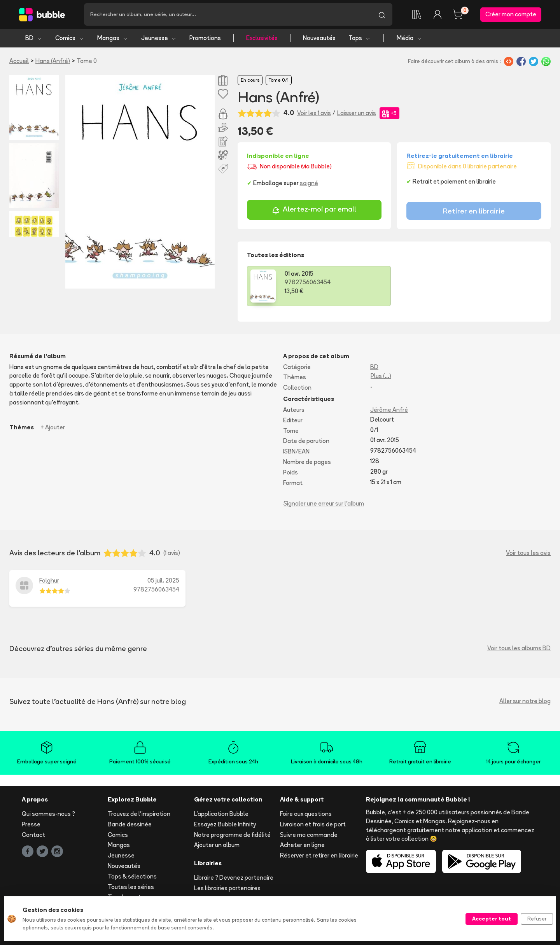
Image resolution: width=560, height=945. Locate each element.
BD (34, 38)
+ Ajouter (53, 427)
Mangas (113, 38)
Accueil (19, 61)
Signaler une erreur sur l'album (324, 503)
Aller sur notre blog (525, 701)
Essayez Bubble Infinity (225, 824)
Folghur (49, 580)
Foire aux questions (306, 814)
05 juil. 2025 (163, 580)
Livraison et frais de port (313, 824)
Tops (360, 38)
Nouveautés (319, 38)
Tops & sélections (132, 876)
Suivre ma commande (309, 835)
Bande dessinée (130, 824)
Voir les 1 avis (314, 113)
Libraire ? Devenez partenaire (234, 878)
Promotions (205, 38)
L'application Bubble (221, 814)
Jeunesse (159, 38)
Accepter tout (492, 919)
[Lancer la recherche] (382, 14)
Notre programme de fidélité (232, 835)
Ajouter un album (217, 845)
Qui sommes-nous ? (48, 814)
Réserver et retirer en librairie (319, 855)
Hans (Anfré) (53, 61)
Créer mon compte (511, 14)
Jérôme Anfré (389, 410)
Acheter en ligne (302, 845)
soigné (309, 183)
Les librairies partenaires (227, 888)
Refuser (537, 919)
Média (409, 38)
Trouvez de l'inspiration (139, 814)
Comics (70, 38)
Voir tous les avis (528, 553)
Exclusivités (262, 38)
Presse (31, 824)
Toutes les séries (131, 887)
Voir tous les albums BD (519, 648)
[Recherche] (228, 14)
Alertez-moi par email (314, 210)
